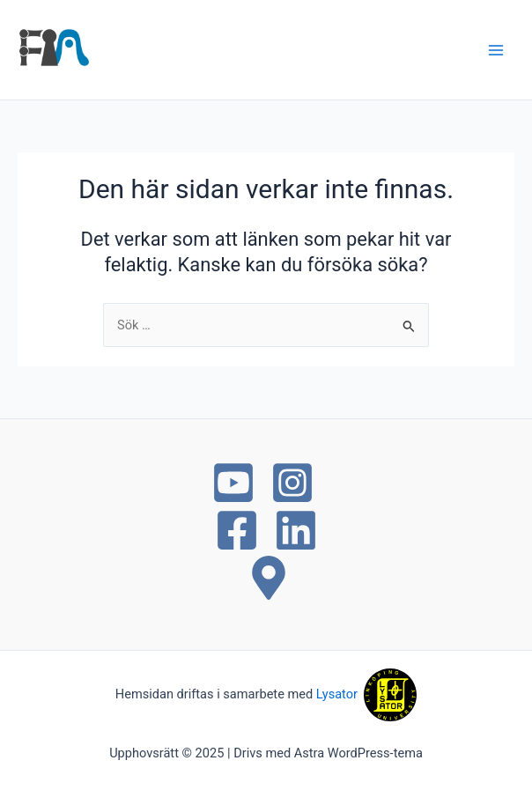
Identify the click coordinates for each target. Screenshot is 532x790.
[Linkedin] (296, 530)
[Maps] (269, 578)
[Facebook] (237, 530)
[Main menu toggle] (496, 50)
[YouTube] (233, 483)
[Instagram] (292, 483)
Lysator (340, 694)
